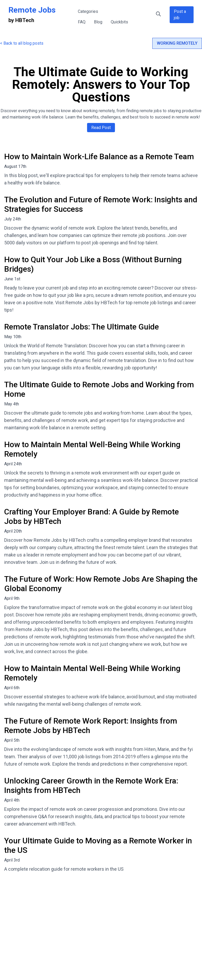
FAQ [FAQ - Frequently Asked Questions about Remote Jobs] (82, 22)
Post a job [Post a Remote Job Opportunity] (180, 15)
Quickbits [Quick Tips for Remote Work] (119, 22)
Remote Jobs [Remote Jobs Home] (32, 10)
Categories (88, 11)
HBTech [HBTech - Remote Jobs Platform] (25, 20)
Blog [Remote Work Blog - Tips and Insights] (98, 22)
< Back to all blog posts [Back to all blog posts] (22, 43)
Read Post (101, 128)
